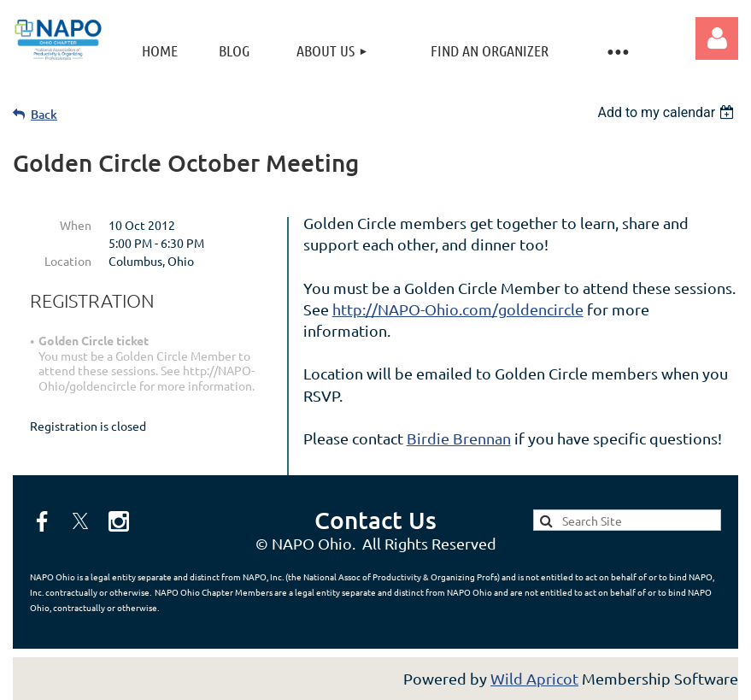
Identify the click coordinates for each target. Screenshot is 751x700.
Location (68, 261)
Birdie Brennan (459, 438)
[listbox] (668, 112)
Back (44, 114)
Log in (717, 38)
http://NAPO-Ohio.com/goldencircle (458, 309)
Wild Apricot (534, 678)
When (76, 225)
